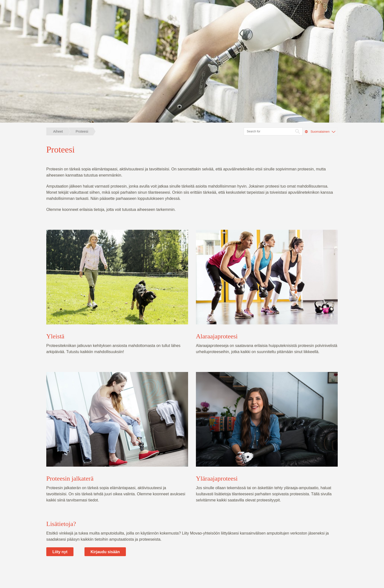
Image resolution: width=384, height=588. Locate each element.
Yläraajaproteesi (217, 479)
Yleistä (55, 336)
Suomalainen (320, 132)
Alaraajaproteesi (217, 336)
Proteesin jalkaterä (70, 479)
